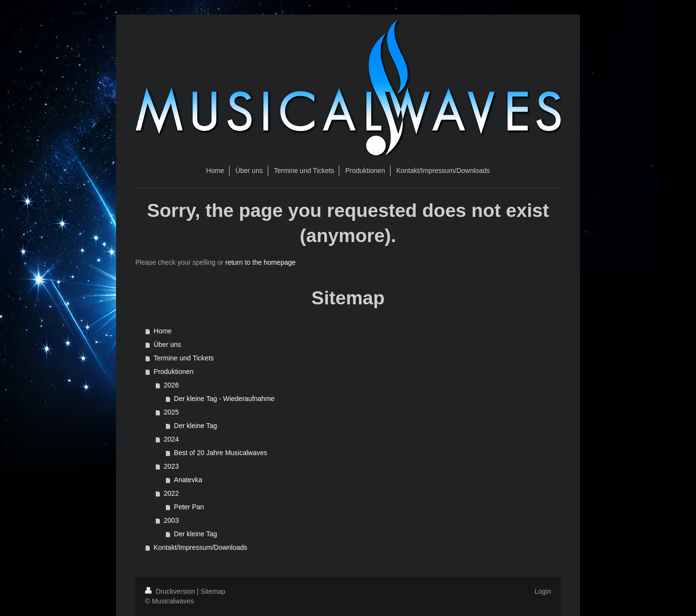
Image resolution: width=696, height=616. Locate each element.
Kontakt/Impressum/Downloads (201, 547)
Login (543, 591)
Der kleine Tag (196, 426)
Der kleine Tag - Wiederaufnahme (224, 399)
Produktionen (174, 372)
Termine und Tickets (184, 358)
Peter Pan (189, 507)
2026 (171, 385)
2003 (171, 520)
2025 (171, 412)
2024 (171, 439)
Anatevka (188, 480)
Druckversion (171, 591)
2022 (171, 493)
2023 (171, 466)
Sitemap (213, 591)
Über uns (167, 344)
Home (163, 331)
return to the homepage (261, 262)
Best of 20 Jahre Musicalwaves (221, 453)
